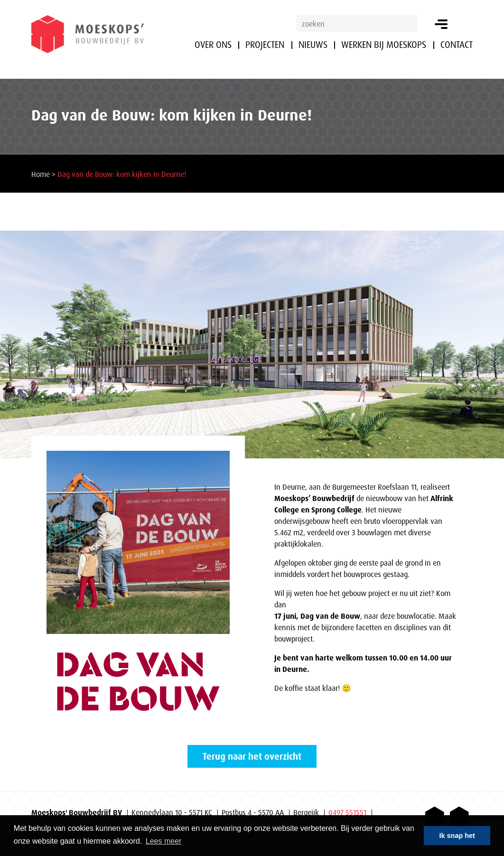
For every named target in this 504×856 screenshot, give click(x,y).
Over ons (213, 45)
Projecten (265, 45)
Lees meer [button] (164, 841)
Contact (457, 45)
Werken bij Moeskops (384, 45)
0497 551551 (347, 812)
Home (41, 174)
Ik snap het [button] (457, 836)
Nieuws (313, 45)
